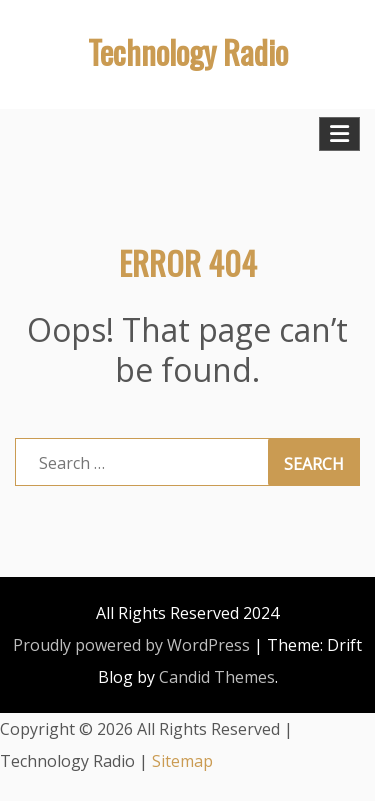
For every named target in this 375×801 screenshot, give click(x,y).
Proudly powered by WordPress (131, 645)
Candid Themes (217, 677)
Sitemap (182, 761)
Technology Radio (188, 51)
